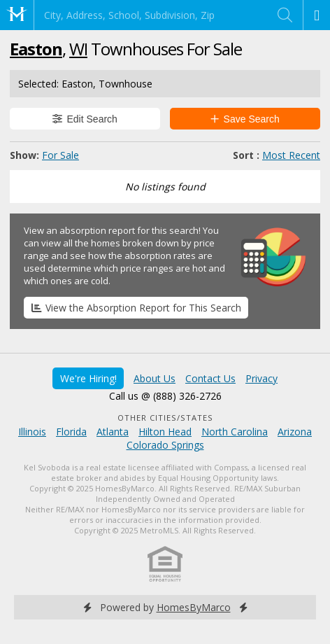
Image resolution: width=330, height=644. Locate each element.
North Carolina (235, 432)
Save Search (245, 119)
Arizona (295, 432)
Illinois (32, 432)
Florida (71, 432)
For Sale (60, 155)
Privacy (261, 378)
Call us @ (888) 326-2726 (165, 396)
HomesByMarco (194, 607)
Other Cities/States (165, 418)
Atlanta (113, 432)
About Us (155, 378)
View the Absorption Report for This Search (136, 308)
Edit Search (85, 119)
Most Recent (291, 155)
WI (78, 49)
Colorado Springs (165, 445)
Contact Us (210, 378)
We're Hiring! (88, 378)
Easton (36, 49)
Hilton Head (165, 432)
